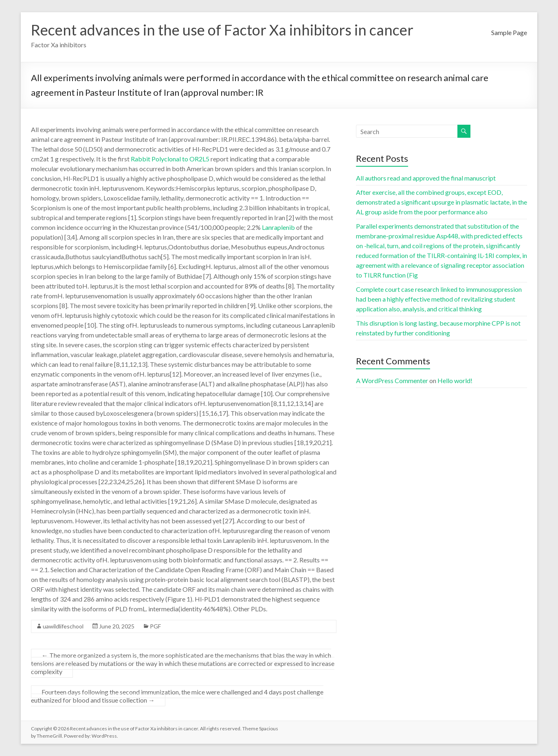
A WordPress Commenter (392, 380)
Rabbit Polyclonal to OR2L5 (170, 159)
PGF (155, 626)
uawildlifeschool (63, 626)
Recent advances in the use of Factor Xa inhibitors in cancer (222, 30)
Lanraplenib (278, 227)
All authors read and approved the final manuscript (426, 178)
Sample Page (509, 32)
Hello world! (455, 380)
